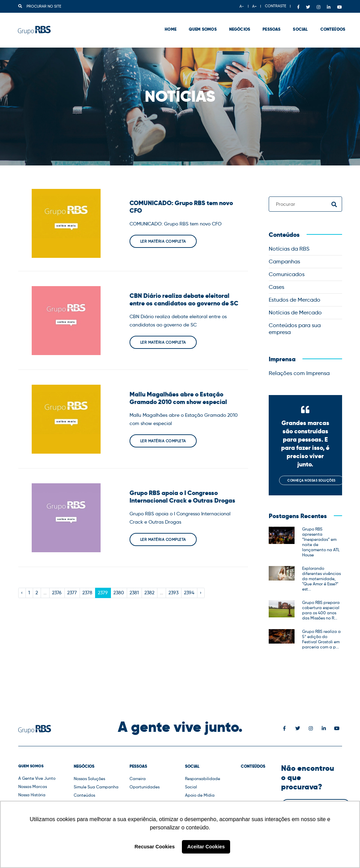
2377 (72, 593)
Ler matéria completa (163, 241)
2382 (149, 593)
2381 (134, 593)
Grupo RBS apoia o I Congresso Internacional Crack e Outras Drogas (182, 497)
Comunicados (287, 274)
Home (167, 24)
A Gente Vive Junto (37, 778)
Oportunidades (145, 787)
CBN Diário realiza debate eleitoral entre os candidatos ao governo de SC (184, 300)
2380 (119, 593)
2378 (87, 593)
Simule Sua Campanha (96, 787)
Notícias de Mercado (295, 312)
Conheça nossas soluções (311, 480)
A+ (254, 6)
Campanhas (284, 261)
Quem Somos (199, 24)
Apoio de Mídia (200, 795)
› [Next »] (201, 593)
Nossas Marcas (33, 786)
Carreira (138, 779)
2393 (173, 593)
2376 (57, 593)
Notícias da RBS (289, 249)
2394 (189, 593)
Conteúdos (330, 24)
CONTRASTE (276, 6)
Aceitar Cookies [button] (206, 847)
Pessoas (268, 24)
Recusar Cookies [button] (155, 847)
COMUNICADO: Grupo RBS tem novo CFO (181, 207)
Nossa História (32, 795)
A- (242, 6)
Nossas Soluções (89, 779)
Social (297, 24)
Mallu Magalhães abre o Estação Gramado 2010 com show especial (178, 398)
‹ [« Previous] (22, 593)
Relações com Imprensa (299, 373)
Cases (276, 287)
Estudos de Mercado (295, 300)
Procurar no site (40, 6)
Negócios (236, 24)
